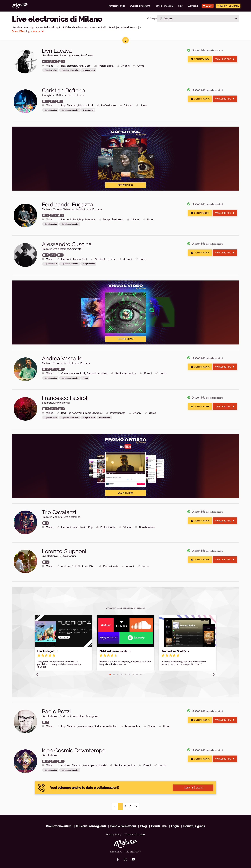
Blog (143, 817)
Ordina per (152, 18)
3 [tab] (118, 668)
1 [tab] (110, 668)
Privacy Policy (114, 826)
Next (214, 668)
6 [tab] (129, 668)
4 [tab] (122, 668)
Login (209, 6)
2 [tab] (114, 668)
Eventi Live (159, 817)
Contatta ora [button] (200, 59)
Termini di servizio (135, 826)
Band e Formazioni (123, 817)
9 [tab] (141, 668)
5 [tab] (125, 668)
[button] (198, 19)
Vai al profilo (225, 59)
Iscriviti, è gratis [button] (193, 779)
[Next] (136, 798)
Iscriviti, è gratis (230, 6)
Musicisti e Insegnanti (91, 817)
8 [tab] (137, 668)
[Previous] (115, 798)
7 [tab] (133, 668)
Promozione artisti (59, 817)
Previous (37, 668)
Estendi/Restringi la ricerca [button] (28, 31)
